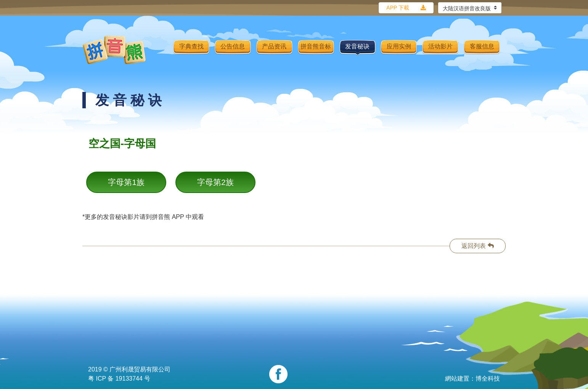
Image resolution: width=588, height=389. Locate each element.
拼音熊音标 (316, 46)
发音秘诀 (357, 46)
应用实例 (399, 46)
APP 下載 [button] (398, 8)
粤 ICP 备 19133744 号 (119, 379)
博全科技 (488, 379)
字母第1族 (126, 182)
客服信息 (482, 46)
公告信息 (233, 46)
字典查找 (191, 46)
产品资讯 (274, 46)
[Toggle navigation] (162, 50)
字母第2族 (215, 182)
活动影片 (440, 46)
